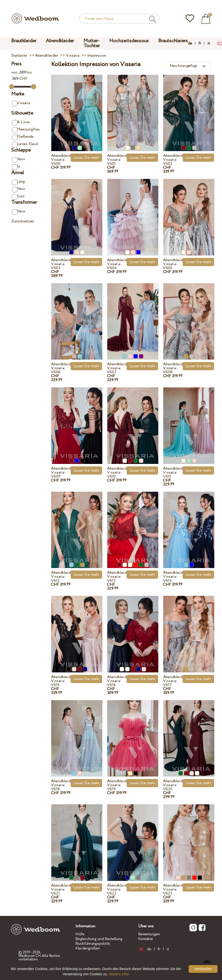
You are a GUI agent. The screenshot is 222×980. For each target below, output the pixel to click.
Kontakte (146, 939)
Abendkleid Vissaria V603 (61, 264)
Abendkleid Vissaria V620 (173, 785)
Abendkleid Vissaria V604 (117, 264)
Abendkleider (60, 41)
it (209, 43)
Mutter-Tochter (92, 43)
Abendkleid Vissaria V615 (61, 681)
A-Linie (21, 122)
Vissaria (21, 103)
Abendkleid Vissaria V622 (117, 889)
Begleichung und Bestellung (99, 939)
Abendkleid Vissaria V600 (61, 160)
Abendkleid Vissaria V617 (173, 681)
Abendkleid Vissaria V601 (117, 160)
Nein (19, 159)
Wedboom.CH (29, 956)
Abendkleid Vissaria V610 (117, 472)
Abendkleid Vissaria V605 (173, 264)
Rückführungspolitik (93, 944)
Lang (18, 182)
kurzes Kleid (25, 144)
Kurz (18, 196)
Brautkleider (24, 41)
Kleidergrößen (88, 948)
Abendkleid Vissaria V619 (117, 785)
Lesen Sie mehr (86, 158)
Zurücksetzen (23, 221)
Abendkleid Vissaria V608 (173, 368)
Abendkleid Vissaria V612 (61, 577)
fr (200, 43)
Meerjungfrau (25, 130)
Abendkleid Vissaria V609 (61, 472)
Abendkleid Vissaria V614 (173, 577)
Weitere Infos (119, 974)
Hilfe (80, 934)
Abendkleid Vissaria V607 (117, 368)
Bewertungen (149, 934)
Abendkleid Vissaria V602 (173, 160)
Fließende (23, 137)
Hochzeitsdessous (129, 41)
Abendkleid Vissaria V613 (117, 577)
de (190, 43)
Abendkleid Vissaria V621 (61, 889)
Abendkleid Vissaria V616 (117, 681)
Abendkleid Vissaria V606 (61, 368)
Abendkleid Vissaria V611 (173, 472)
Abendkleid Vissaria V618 (61, 785)
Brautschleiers (173, 41)
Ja (16, 167)
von (19, 72)
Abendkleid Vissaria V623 (173, 889)
